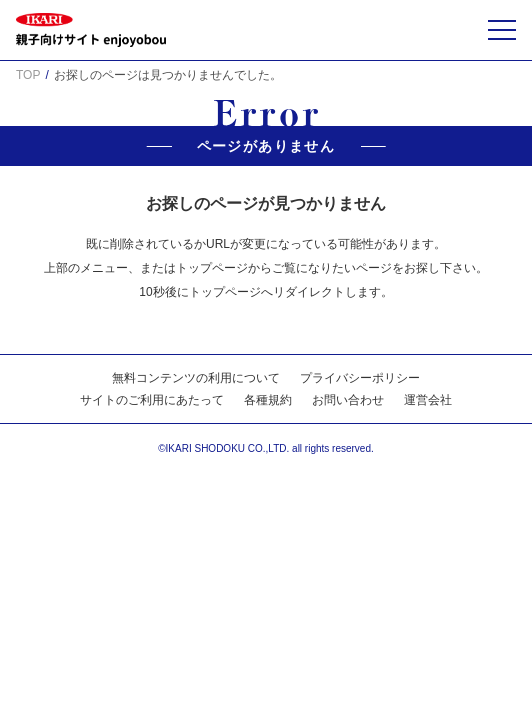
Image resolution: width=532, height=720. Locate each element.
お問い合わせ (348, 400)
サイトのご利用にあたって (152, 400)
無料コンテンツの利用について (196, 378)
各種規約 (268, 400)
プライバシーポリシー (360, 378)
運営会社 (428, 400)
